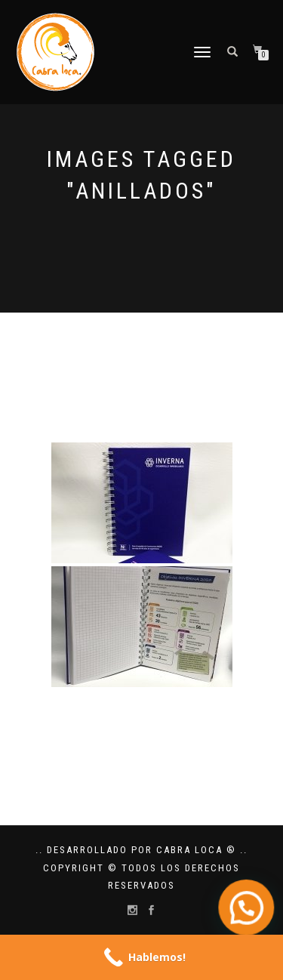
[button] (250, 919)
